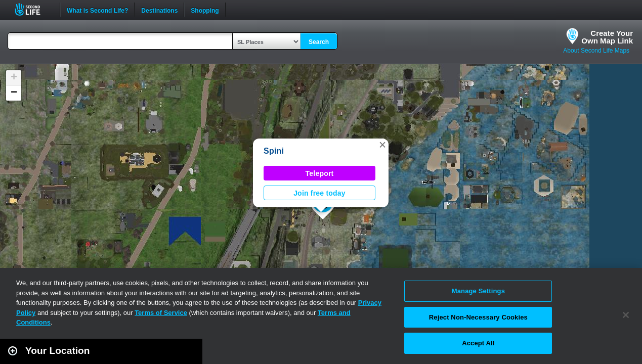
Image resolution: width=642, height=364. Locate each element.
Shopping (205, 10)
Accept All (478, 343)
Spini (274, 151)
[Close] (626, 315)
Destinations (159, 10)
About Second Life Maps (596, 51)
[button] (382, 145)
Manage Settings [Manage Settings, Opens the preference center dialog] (478, 291)
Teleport (320, 173)
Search (319, 42)
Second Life (33, 9)
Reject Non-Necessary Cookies (478, 317)
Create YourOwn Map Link (607, 37)
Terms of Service (161, 313)
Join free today (319, 193)
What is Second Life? (97, 10)
